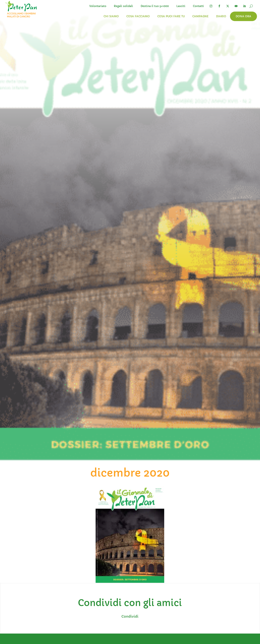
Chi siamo (111, 16)
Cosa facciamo (138, 16)
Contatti (198, 6)
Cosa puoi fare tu (171, 16)
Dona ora (243, 16)
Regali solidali (123, 6)
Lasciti (181, 6)
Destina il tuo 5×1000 (155, 6)
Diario (221, 16)
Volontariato (98, 6)
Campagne (200, 16)
